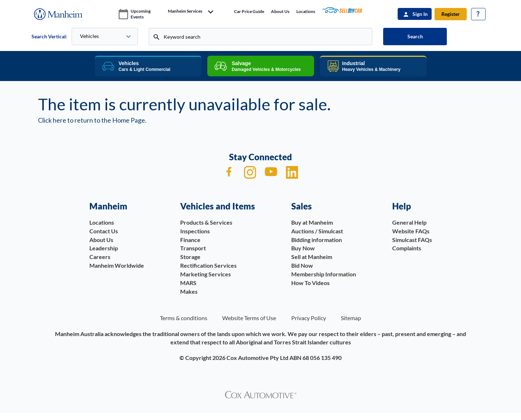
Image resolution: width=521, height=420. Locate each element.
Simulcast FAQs (412, 240)
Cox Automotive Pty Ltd (257, 358)
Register (451, 14)
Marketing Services (206, 274)
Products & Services (206, 222)
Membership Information (324, 274)
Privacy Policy (309, 318)
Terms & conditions (184, 318)
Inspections (195, 231)
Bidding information (317, 240)
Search (415, 36)
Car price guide (249, 11)
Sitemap (351, 318)
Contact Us (104, 231)
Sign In (420, 14)
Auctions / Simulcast (317, 231)
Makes (189, 291)
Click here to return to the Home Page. (92, 120)
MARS (188, 283)
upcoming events (141, 14)
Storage (190, 257)
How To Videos (310, 283)
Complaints (407, 248)
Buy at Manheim (312, 222)
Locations (306, 11)
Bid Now (302, 265)
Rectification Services (208, 265)
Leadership (104, 248)
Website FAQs (411, 231)
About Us (280, 11)
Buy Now (303, 248)
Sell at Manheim (312, 257)
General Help (409, 222)
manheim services (185, 11)
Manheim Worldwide (117, 265)
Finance (190, 240)
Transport (193, 248)
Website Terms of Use (249, 318)
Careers (100, 257)
